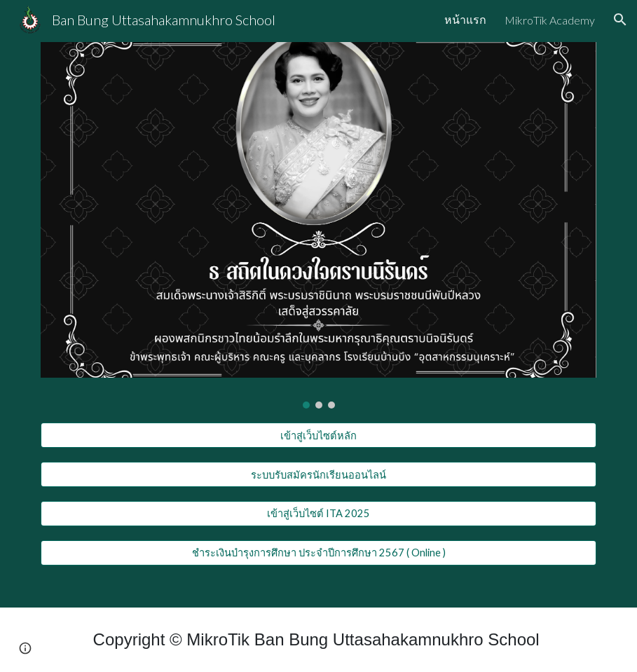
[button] (620, 20)
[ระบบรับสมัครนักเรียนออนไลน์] (318, 474)
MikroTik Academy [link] (550, 20)
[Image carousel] (318, 225)
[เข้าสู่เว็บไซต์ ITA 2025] (318, 514)
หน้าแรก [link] (465, 19)
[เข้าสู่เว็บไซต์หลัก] (318, 435)
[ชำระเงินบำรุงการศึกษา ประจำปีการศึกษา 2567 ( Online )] (318, 553)
